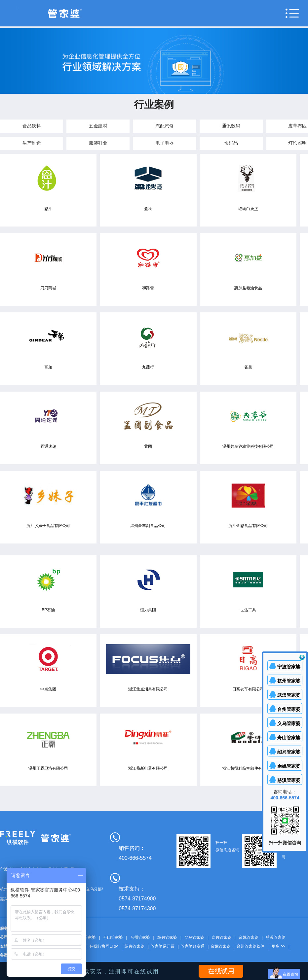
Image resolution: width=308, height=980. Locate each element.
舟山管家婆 (113, 937)
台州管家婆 (140, 937)
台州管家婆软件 (250, 946)
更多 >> (278, 946)
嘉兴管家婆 (221, 937)
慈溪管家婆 (276, 937)
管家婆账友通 (193, 946)
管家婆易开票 (163, 946)
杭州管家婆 (289, 681)
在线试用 (221, 971)
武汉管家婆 (86, 937)
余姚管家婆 (249, 937)
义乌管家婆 (194, 937)
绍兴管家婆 (167, 937)
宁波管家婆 (289, 667)
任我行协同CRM (104, 946)
